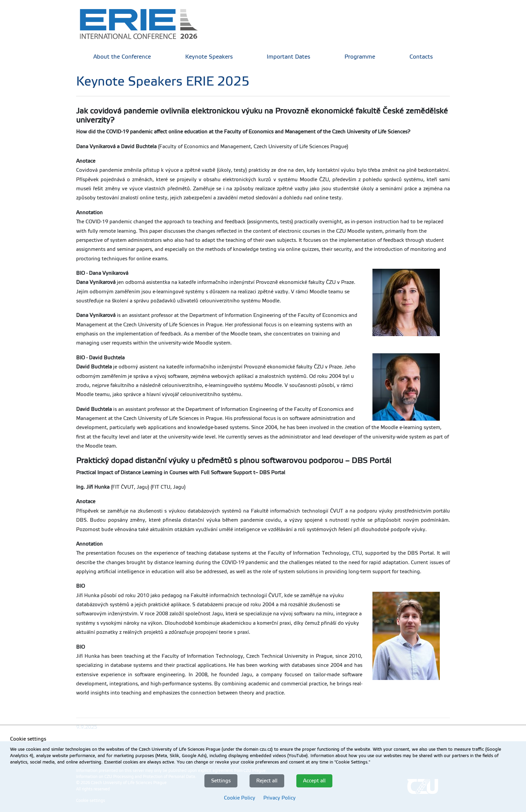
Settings (221, 781)
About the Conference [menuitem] (122, 57)
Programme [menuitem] (360, 57)
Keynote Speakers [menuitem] (209, 57)
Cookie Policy (240, 798)
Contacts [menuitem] (421, 57)
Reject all (267, 781)
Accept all (314, 781)
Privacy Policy (280, 798)
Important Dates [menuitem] (288, 57)
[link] (143, 24)
